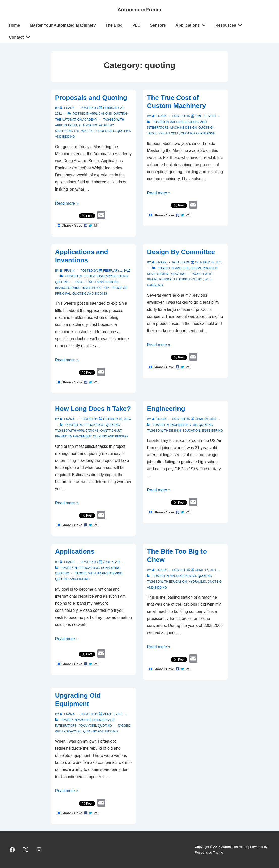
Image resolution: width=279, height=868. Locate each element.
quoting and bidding (198, 133)
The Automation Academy (76, 120)
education (191, 431)
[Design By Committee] (209, 262)
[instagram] (39, 850)
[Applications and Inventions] (117, 271)
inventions (92, 288)
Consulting (111, 568)
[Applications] (112, 562)
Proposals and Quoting (91, 98)
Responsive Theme (209, 852)
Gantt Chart (111, 431)
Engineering (166, 409)
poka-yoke (73, 731)
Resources (230, 24)
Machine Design (184, 128)
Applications (192, 24)
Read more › (66, 639)
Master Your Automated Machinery (63, 25)
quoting (120, 114)
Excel (174, 133)
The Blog (114, 25)
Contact (21, 36)
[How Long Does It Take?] (117, 419)
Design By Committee (181, 252)
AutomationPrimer (139, 10)
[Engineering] (206, 419)
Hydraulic (197, 582)
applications (66, 125)
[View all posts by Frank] (68, 108)
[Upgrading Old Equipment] (113, 714)
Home (14, 25)
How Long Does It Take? (93, 409)
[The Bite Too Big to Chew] (206, 570)
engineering (212, 431)
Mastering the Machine (75, 131)
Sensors (158, 25)
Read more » (67, 203)
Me (195, 425)
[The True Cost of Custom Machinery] (205, 116)
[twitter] (26, 850)
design (175, 431)
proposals (106, 131)
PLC (136, 25)
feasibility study (189, 279)
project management (73, 436)
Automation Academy (96, 125)
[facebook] (12, 850)
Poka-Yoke (87, 726)
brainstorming (68, 288)
